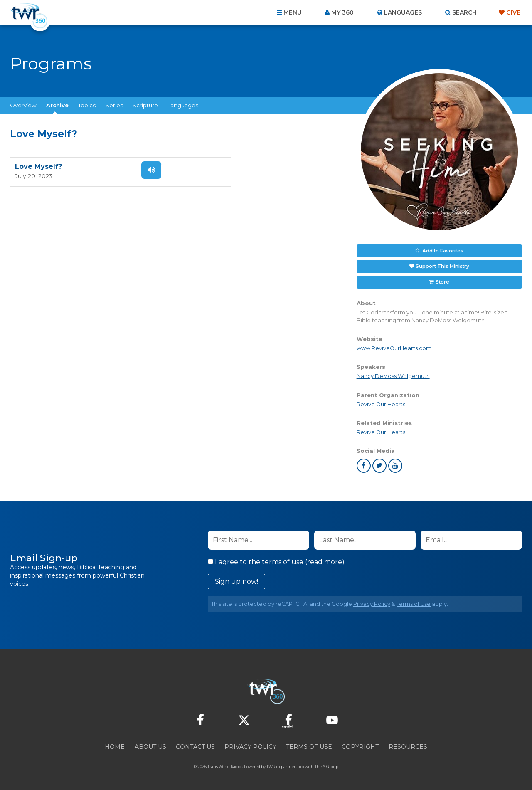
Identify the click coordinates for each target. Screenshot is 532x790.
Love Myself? (38, 167)
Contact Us (195, 745)
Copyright (360, 745)
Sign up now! (236, 580)
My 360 (342, 12)
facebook (364, 464)
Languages (183, 105)
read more (325, 560)
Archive (57, 105)
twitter (379, 464)
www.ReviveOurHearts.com (394, 347)
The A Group (326, 765)
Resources (408, 745)
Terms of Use (414, 602)
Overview (23, 105)
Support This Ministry (442, 265)
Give (513, 12)
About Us (150, 745)
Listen (146, 170)
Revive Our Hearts (381, 403)
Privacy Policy (372, 602)
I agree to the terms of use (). (277, 560)
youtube (395, 464)
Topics (87, 105)
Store (442, 280)
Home (115, 745)
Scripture (145, 105)
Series (114, 105)
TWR (271, 765)
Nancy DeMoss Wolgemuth (393, 374)
